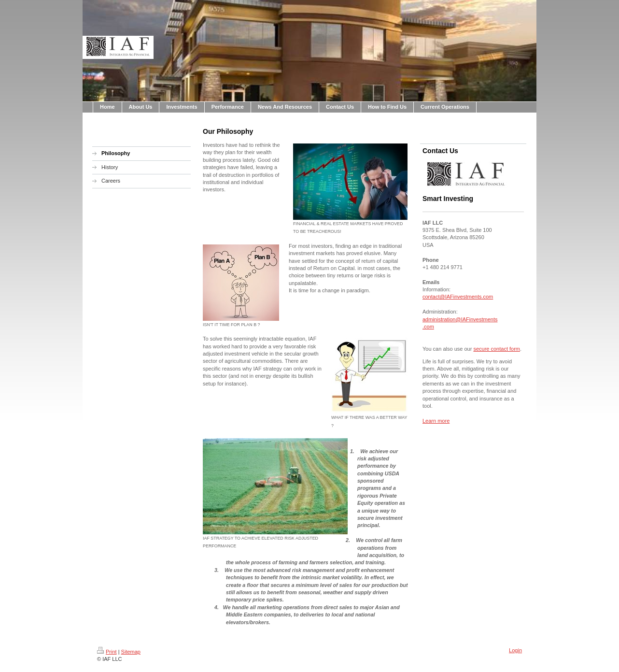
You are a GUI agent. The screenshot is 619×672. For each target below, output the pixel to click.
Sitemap (131, 652)
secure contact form (497, 349)
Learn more (436, 421)
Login (515, 650)
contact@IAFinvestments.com (458, 297)
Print (107, 652)
